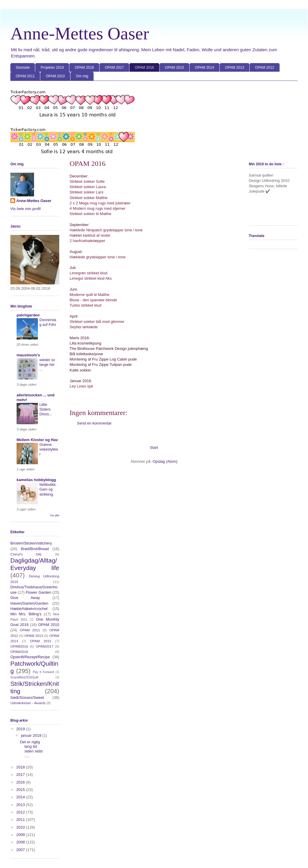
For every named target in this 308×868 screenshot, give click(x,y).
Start (154, 447)
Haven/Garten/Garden (29, 603)
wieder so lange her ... (47, 365)
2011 (21, 820)
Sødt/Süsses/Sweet (27, 698)
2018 (21, 767)
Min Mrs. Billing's (26, 614)
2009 (21, 835)
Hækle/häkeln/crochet (29, 609)
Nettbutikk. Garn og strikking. (48, 489)
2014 (21, 797)
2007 (21, 850)
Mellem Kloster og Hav (37, 440)
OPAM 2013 (235, 68)
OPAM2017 (44, 646)
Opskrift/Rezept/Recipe (30, 657)
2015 (21, 790)
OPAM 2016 (144, 68)
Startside (23, 68)
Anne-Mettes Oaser (80, 33)
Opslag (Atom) (165, 461)
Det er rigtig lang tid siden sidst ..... (31, 749)
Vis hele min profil (25, 209)
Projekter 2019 (52, 68)
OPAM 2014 (204, 68)
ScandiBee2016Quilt (24, 677)
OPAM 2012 (264, 68)
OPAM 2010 (55, 76)
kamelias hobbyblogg (36, 480)
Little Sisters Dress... (46, 409)
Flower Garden (38, 592)
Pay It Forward (44, 672)
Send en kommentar (94, 423)
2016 (21, 782)
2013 (21, 805)
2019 (21, 729)
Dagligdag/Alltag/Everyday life (35, 564)
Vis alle (55, 515)
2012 (21, 812)
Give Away (25, 598)
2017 (21, 775)
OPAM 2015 (174, 68)
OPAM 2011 (25, 76)
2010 (21, 827)
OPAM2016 (19, 646)
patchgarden (28, 315)
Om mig (82, 76)
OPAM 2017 (114, 68)
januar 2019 (32, 735)
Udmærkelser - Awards (28, 703)
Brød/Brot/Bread (35, 549)
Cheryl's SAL (26, 554)
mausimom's (28, 355)
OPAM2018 (19, 652)
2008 (21, 842)
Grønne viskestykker (49, 449)
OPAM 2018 (84, 68)
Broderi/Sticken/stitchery (31, 543)
